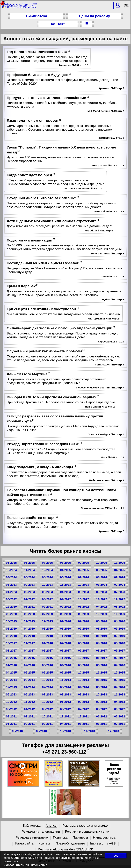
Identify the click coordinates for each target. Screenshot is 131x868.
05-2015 (29, 672)
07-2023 (120, 592)
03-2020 (102, 621)
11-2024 (29, 570)
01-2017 (102, 658)
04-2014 (83, 687)
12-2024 (48, 570)
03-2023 (48, 592)
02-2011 (29, 724)
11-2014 (65, 680)
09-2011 (29, 716)
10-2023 (48, 585)
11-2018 (65, 636)
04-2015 (11, 672)
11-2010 (89, 731)
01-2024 (102, 585)
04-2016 (65, 665)
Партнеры (80, 837)
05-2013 (11, 694)
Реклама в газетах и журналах (85, 826)
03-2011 (48, 724)
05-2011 (83, 724)
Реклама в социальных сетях (87, 831)
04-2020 (120, 621)
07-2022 (29, 599)
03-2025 (102, 570)
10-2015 (83, 672)
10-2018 (48, 636)
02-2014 (48, 687)
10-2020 (102, 614)
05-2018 (120, 643)
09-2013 (83, 694)
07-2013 (48, 694)
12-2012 (48, 702)
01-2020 (65, 621)
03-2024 (11, 577)
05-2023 (83, 592)
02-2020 (83, 621)
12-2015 (120, 672)
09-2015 (65, 672)
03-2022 (83, 607)
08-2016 (11, 658)
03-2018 (83, 643)
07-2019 (83, 629)
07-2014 (120, 687)
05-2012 (48, 709)
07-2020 (48, 614)
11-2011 (65, 716)
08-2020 (65, 614)
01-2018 (48, 643)
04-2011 (65, 724)
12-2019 (48, 621)
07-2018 (29, 636)
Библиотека (37, 16)
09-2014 (29, 680)
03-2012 (11, 709)
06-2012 (65, 709)
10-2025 (102, 563)
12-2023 (83, 585)
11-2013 (120, 694)
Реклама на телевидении (41, 831)
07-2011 (120, 724)
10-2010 (65, 731)
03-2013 (102, 702)
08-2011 (11, 716)
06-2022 (11, 599)
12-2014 (83, 680)
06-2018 (11, 636)
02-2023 (29, 592)
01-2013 (65, 702)
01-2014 (29, 687)
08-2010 (17, 731)
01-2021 (29, 607)
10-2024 (11, 570)
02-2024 (120, 585)
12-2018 (83, 636)
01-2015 (102, 680)
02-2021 (48, 607)
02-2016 (29, 665)
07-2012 (83, 709)
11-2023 (65, 585)
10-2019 (11, 621)
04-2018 (102, 643)
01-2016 (11, 665)
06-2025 (29, 563)
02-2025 (83, 570)
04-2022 (102, 607)
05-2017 (48, 651)
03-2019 (11, 629)
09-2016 (29, 658)
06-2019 (65, 629)
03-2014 (65, 687)
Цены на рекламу (94, 16)
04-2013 (120, 702)
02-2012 (120, 716)
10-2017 (11, 643)
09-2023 (29, 585)
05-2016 (83, 665)
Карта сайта (24, 843)
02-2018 (65, 643)
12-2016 (83, 658)
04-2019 (29, 629)
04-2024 (29, 577)
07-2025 (48, 563)
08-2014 (11, 680)
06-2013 (29, 694)
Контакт (58, 24)
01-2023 (11, 592)
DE (126, 5)
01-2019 (102, 636)
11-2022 (102, 599)
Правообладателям (70, 843)
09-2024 (120, 577)
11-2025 (120, 563)
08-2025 (65, 563)
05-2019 (48, 629)
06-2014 (102, 687)
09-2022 (65, 599)
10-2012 (11, 702)
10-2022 (83, 599)
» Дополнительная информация (25, 865)
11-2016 (65, 658)
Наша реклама (104, 837)
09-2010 (41, 731)
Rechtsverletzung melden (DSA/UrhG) (65, 849)
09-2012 (120, 709)
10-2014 (48, 680)
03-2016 (48, 665)
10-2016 (48, 658)
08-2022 (48, 599)
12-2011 (83, 716)
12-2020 (11, 607)
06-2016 (102, 665)
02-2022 (65, 607)
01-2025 (65, 570)
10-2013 (102, 694)
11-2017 (29, 643)
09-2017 (120, 651)
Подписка (60, 837)
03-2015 (120, 680)
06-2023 (102, 592)
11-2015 (102, 672)
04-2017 (29, 651)
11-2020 (120, 614)
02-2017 (120, 658)
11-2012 (29, 702)
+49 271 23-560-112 (64, 752)
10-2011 (48, 716)
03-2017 (11, 651)
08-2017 (102, 651)
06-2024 (65, 577)
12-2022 (120, 599)
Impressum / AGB (103, 843)
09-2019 (120, 629)
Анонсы (51, 826)
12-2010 (114, 731)
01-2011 (11, 724)
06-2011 (102, 724)
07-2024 (83, 577)
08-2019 (102, 629)
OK (116, 856)
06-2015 (48, 672)
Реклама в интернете (32, 837)
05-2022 (120, 607)
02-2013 (83, 702)
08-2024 (102, 577)
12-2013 (11, 687)
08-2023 (11, 585)
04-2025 (120, 570)
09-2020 (83, 614)
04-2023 (65, 592)
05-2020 (11, 614)
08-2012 (102, 709)
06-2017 (65, 651)
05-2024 (48, 577)
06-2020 (29, 614)
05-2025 (11, 563)
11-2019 (29, 621)
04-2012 (29, 709)
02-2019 (120, 636)
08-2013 (65, 694)
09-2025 (83, 563)
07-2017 (83, 651)
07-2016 (120, 665)
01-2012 (102, 716)
